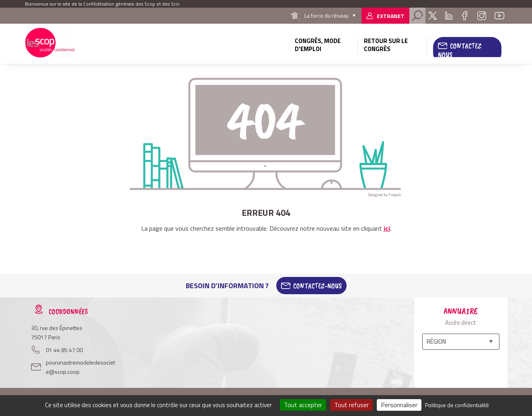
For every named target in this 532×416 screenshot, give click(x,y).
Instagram (482, 16)
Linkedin (449, 16)
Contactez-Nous (317, 286)
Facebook (465, 16)
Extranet (391, 16)
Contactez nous (460, 50)
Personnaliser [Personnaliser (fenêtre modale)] (399, 405)
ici (387, 228)
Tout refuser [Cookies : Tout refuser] (351, 405)
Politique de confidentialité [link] (457, 405)
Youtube (499, 16)
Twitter (433, 16)
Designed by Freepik (384, 195)
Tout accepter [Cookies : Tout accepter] (303, 405)
